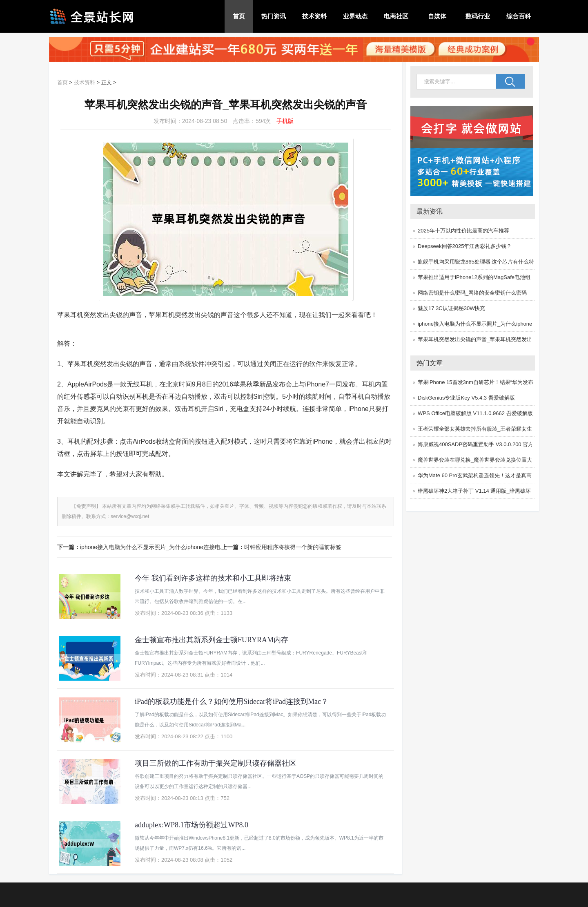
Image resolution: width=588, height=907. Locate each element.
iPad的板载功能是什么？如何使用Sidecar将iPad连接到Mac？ (232, 701)
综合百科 (519, 16)
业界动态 (355, 16)
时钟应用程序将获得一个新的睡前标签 (293, 547)
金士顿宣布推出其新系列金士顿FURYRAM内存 (212, 640)
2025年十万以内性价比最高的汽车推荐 (463, 231)
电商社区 (396, 16)
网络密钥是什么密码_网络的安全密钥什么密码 (472, 293)
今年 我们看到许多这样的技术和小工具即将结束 (213, 578)
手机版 (285, 121)
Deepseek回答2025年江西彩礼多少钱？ (465, 246)
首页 (239, 16)
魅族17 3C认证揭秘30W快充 (451, 308)
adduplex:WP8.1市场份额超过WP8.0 (192, 825)
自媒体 (437, 16)
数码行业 (478, 16)
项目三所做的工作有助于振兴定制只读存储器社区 (216, 763)
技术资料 (314, 16)
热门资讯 (274, 16)
